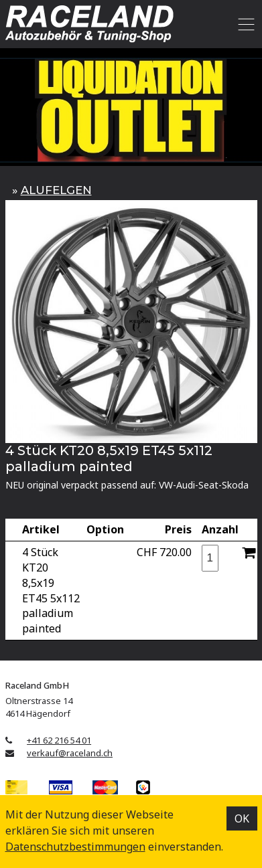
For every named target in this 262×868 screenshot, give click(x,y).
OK (242, 818)
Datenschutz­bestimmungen (75, 847)
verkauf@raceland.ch (70, 753)
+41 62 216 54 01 (59, 740)
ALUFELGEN (56, 190)
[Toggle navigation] (244, 24)
